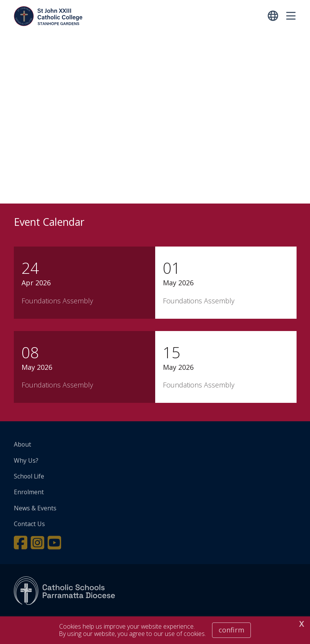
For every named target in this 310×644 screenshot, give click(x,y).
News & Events (35, 508)
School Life (29, 476)
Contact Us (29, 524)
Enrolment (29, 492)
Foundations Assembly (57, 301)
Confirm (231, 630)
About (22, 444)
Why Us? (26, 460)
